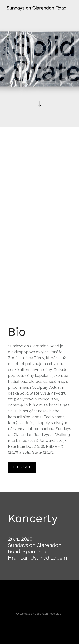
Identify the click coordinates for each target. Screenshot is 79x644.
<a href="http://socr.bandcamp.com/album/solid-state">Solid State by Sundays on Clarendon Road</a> (40, 229)
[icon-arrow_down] (39, 104)
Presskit (22, 467)
